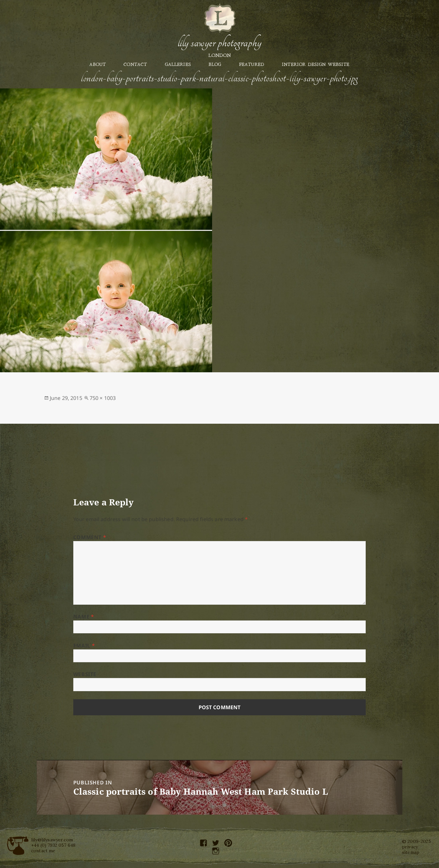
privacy (410, 847)
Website (85, 674)
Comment (90, 537)
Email (84, 646)
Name (84, 617)
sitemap (411, 852)
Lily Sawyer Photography (219, 43)
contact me (43, 851)
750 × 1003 (103, 398)
